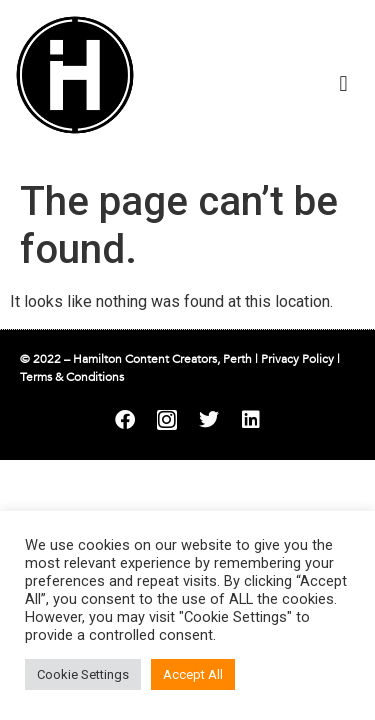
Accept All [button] (193, 674)
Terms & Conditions (72, 377)
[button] (343, 83)
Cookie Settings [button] (83, 674)
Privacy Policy (297, 359)
